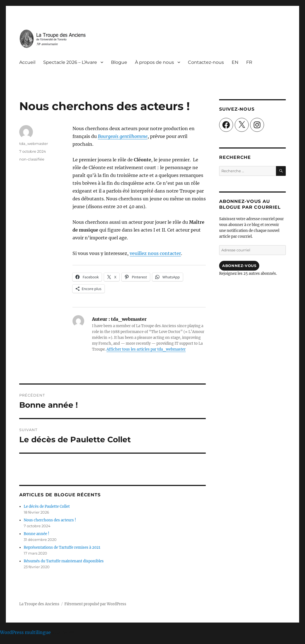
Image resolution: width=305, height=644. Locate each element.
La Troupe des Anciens (39, 604)
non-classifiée (32, 159)
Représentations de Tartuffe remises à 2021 (62, 547)
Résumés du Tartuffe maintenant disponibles (64, 561)
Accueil (27, 62)
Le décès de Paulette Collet (47, 506)
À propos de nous (154, 62)
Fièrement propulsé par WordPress (95, 604)
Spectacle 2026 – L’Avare (70, 62)
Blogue (119, 62)
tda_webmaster (34, 144)
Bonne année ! (37, 534)
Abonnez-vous (239, 266)
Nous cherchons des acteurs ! (50, 520)
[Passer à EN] (235, 62)
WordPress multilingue (25, 632)
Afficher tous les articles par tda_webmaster (146, 349)
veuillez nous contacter (155, 253)
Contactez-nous (206, 62)
